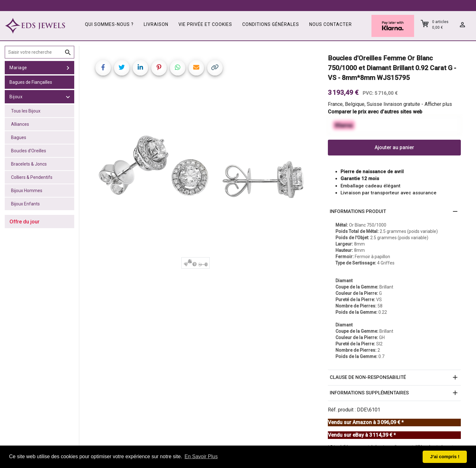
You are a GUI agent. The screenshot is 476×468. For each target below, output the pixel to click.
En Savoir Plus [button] (201, 456)
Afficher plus (438, 104)
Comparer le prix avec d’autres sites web (375, 112)
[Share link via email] (196, 68)
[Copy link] (215, 68)
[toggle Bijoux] (68, 97)
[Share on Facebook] (103, 68)
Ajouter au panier (394, 147)
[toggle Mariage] (68, 68)
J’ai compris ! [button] (445, 457)
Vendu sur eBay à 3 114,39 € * (362, 435)
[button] (394, 212)
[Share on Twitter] (122, 68)
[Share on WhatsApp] (178, 68)
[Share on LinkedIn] (140, 68)
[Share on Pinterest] (159, 68)
